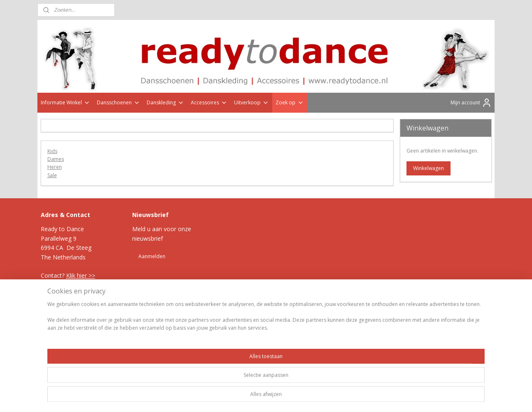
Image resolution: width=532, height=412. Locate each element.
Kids (52, 151)
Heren (55, 167)
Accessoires (209, 102)
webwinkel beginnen (286, 307)
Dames (56, 159)
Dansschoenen (118, 102)
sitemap (237, 307)
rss (254, 307)
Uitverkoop (251, 102)
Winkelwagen (429, 168)
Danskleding (165, 102)
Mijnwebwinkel (358, 307)
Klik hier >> (81, 275)
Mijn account (471, 103)
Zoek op (290, 102)
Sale (52, 175)
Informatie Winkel (65, 102)
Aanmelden (152, 256)
